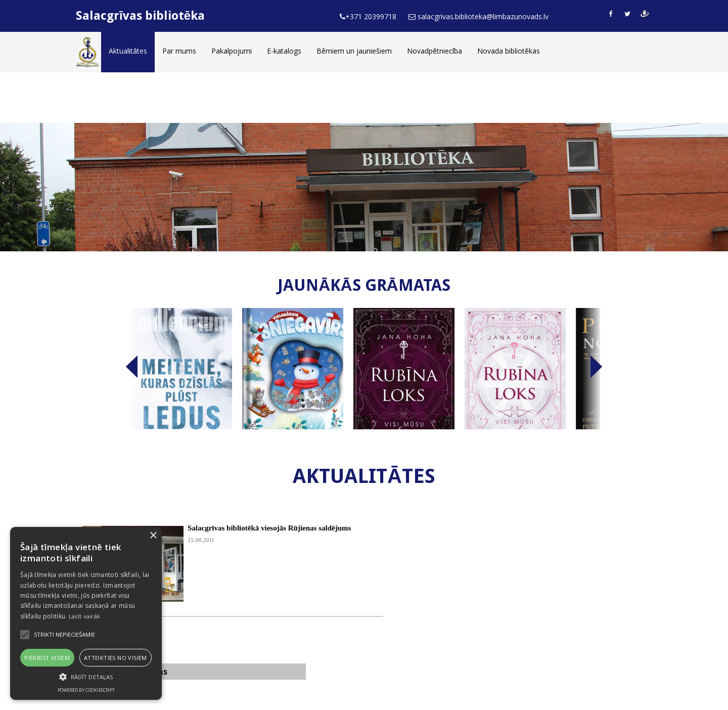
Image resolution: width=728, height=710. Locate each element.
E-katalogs (284, 51)
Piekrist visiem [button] (47, 658)
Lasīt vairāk (85, 616)
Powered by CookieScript (86, 690)
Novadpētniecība (435, 51)
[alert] (86, 613)
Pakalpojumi (232, 51)
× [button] (153, 536)
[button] (86, 677)
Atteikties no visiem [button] (116, 658)
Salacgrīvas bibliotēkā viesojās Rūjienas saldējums (269, 528)
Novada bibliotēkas (509, 51)
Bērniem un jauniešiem (354, 51)
